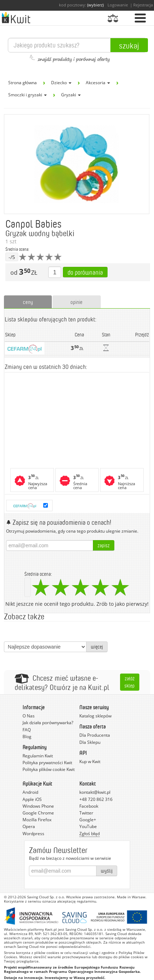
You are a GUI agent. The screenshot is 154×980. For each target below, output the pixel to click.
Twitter (86, 813)
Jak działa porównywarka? (48, 723)
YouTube (88, 826)
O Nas (29, 716)
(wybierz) (95, 5)
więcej (97, 647)
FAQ (27, 730)
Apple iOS (32, 799)
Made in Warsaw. (132, 897)
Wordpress (33, 834)
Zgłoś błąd (90, 834)
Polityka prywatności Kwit (47, 763)
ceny (28, 302)
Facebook (89, 806)
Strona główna (23, 83)
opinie (76, 302)
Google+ (88, 820)
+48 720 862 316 (96, 799)
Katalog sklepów (95, 716)
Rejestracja (143, 5)
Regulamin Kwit (38, 756)
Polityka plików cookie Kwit (49, 769)
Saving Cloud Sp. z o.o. (46, 897)
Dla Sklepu (90, 742)
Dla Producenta (95, 735)
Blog (27, 737)
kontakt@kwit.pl (95, 792)
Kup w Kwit (90, 761)
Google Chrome (38, 813)
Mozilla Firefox (37, 820)
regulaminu (86, 901)
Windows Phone (38, 806)
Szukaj (129, 45)
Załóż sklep (130, 682)
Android (30, 792)
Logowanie (118, 5)
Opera (29, 826)
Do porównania (85, 272)
